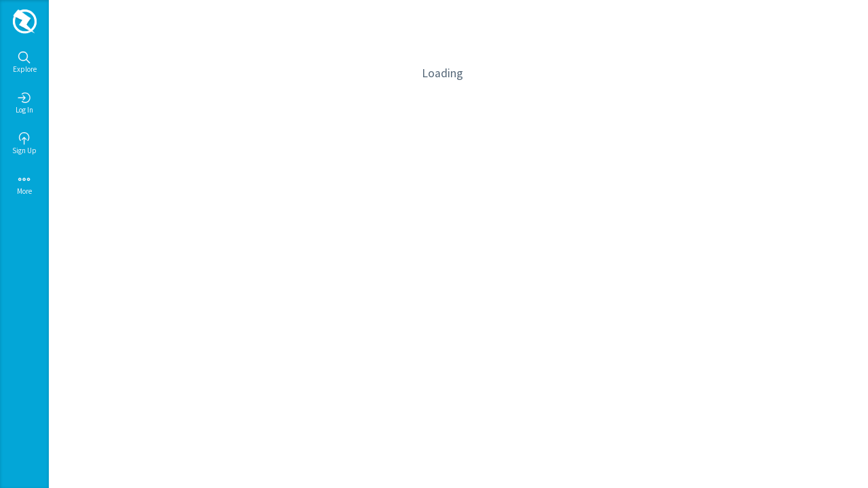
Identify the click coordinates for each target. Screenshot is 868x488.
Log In (24, 103)
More (24, 184)
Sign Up (24, 144)
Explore (25, 62)
